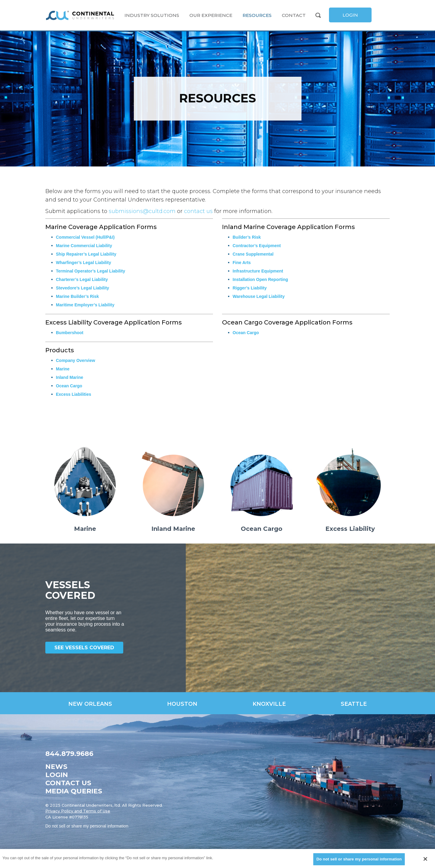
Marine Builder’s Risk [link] (77, 296)
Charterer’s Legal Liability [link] (82, 279)
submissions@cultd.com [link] (142, 211)
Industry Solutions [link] (152, 15)
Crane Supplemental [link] (253, 254)
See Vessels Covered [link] (84, 648)
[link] (80, 15)
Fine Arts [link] (242, 263)
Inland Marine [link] (69, 377)
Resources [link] (257, 15)
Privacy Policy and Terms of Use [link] (78, 811)
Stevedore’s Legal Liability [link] (82, 288)
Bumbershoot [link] (70, 333)
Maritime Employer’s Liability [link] (85, 305)
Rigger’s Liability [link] (250, 288)
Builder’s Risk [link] (247, 237)
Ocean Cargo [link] (246, 333)
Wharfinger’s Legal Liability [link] (84, 263)
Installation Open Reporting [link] (260, 279)
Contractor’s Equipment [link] (257, 246)
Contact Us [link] (68, 783)
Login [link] (57, 775)
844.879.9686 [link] (69, 754)
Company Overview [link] (76, 360)
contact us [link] (198, 211)
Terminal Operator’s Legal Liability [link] (90, 271)
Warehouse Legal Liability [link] (259, 296)
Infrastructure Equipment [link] (258, 271)
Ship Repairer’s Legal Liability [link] (86, 254)
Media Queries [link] (74, 791)
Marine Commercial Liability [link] (84, 246)
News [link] (56, 767)
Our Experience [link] (211, 15)
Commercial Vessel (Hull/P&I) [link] (85, 237)
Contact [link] (294, 15)
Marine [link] (63, 369)
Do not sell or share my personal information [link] (87, 826)
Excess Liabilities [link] (74, 394)
